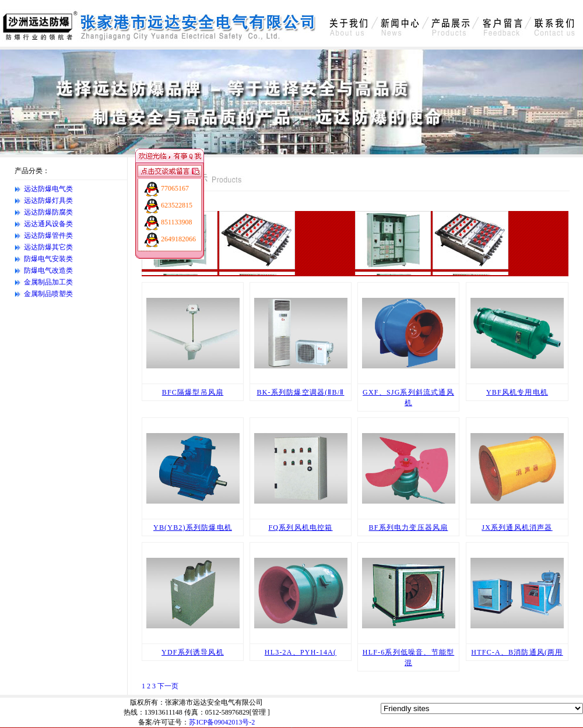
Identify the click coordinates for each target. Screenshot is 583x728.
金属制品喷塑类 (48, 294)
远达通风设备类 (48, 224)
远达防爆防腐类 (48, 212)
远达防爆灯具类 (48, 201)
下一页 (168, 686)
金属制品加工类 (48, 282)
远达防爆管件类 (48, 235)
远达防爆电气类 (48, 189)
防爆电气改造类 (48, 270)
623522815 (177, 205)
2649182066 (178, 239)
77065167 (175, 188)
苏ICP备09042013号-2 (222, 722)
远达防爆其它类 (48, 247)
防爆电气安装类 (48, 259)
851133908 (177, 222)
